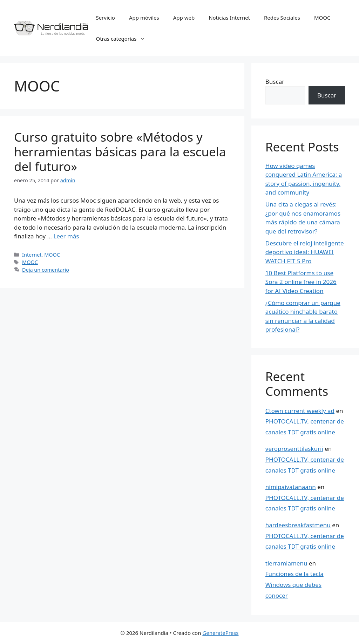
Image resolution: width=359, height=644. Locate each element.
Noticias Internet (229, 18)
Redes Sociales (282, 18)
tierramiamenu (286, 563)
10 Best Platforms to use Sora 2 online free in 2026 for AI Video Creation (301, 282)
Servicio (105, 18)
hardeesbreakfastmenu (298, 525)
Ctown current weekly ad (300, 411)
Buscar (275, 82)
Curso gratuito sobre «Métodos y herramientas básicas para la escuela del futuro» (120, 152)
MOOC (322, 18)
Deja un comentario (46, 270)
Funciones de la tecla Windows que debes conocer (294, 584)
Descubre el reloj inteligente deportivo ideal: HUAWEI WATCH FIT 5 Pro (305, 252)
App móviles (144, 18)
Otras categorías (124, 39)
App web (184, 18)
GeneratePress (220, 633)
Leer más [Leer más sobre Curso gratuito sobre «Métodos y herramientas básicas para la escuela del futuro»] (66, 236)
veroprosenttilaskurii (294, 449)
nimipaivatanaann (291, 487)
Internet (32, 255)
